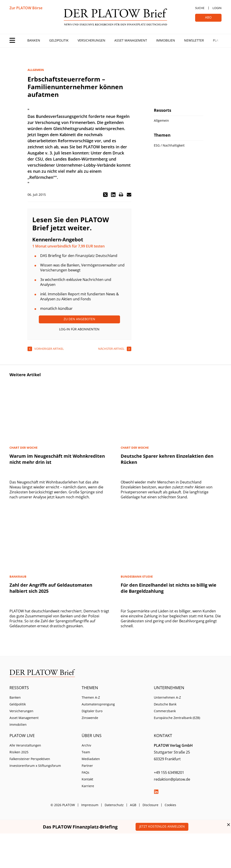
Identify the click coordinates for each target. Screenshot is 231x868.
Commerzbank (165, 711)
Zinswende (90, 718)
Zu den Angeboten (79, 319)
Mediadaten (91, 759)
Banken (34, 40)
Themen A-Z (91, 697)
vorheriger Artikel (49, 349)
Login (217, 8)
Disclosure (150, 805)
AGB (133, 805)
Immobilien (166, 40)
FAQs (85, 772)
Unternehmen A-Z (167, 697)
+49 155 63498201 (169, 772)
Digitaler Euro (92, 711)
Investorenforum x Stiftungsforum (35, 766)
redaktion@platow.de (172, 779)
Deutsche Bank (165, 704)
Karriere (88, 786)
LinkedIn (156, 792)
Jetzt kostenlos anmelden (162, 826)
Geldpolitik (59, 40)
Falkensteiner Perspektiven (30, 759)
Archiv (86, 745)
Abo (208, 17)
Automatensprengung (98, 704)
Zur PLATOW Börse (26, 8)
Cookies (170, 805)
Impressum (90, 805)
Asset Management (131, 40)
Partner (87, 766)
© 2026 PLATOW (63, 805)
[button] (105, 195)
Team (86, 752)
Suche (200, 8)
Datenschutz (114, 805)
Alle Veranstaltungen (25, 745)
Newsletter (194, 40)
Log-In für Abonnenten (79, 329)
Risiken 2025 (19, 752)
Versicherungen (91, 40)
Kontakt (87, 779)
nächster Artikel (111, 349)
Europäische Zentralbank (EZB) (177, 718)
